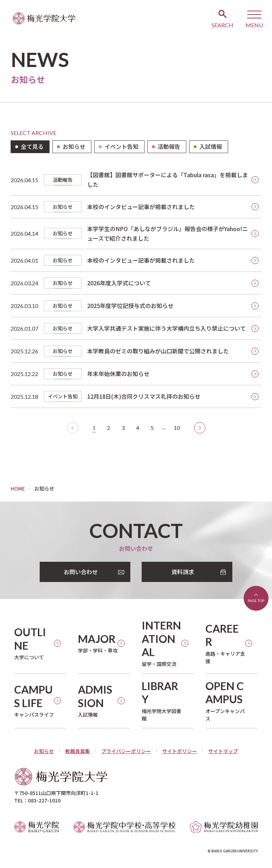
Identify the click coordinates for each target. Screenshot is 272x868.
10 (177, 428)
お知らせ (44, 751)
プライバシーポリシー (126, 751)
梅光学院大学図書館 (161, 701)
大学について (34, 643)
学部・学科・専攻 (98, 643)
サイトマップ (223, 751)
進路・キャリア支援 (225, 643)
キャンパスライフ (34, 701)
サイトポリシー (180, 751)
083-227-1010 (44, 800)
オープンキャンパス (225, 701)
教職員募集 (78, 751)
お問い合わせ (81, 572)
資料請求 (183, 572)
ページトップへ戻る (256, 598)
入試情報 (98, 701)
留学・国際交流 (161, 643)
